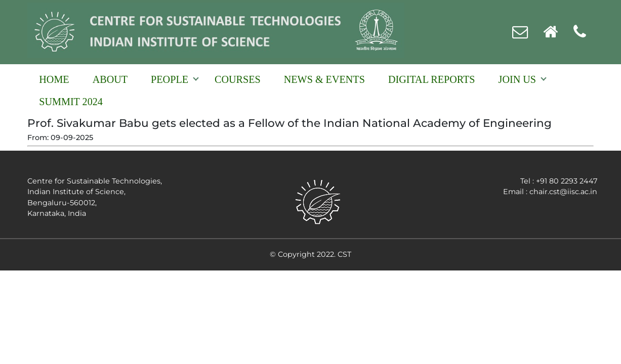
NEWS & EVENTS (324, 79)
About (110, 79)
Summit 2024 (71, 102)
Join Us (517, 79)
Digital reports (432, 79)
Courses (238, 79)
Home (54, 79)
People (170, 79)
